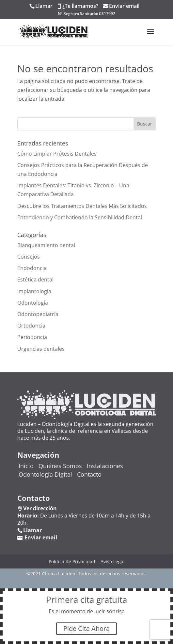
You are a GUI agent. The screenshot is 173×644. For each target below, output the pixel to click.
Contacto (89, 474)
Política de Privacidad (72, 561)
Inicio (26, 466)
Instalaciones (105, 466)
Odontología (33, 303)
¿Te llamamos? (80, 6)
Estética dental (35, 280)
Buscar (145, 124)
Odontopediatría (38, 314)
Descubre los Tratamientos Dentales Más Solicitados (82, 206)
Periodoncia (32, 337)
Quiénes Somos (60, 466)
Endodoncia (32, 268)
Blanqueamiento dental (46, 245)
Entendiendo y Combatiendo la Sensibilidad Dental (80, 217)
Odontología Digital (45, 474)
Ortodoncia (31, 326)
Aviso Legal (113, 561)
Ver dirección (40, 508)
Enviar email (124, 6)
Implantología (34, 291)
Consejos (29, 257)
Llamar (44, 6)
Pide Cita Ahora (86, 628)
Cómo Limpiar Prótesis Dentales (57, 154)
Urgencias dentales (41, 349)
